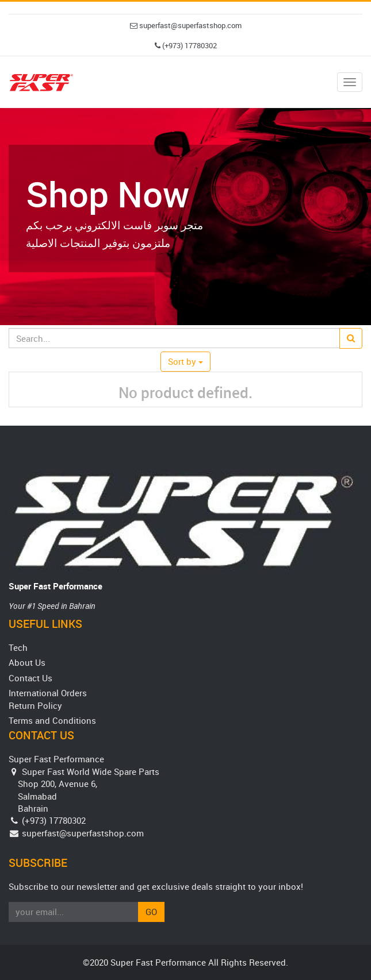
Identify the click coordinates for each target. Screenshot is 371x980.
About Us (27, 662)
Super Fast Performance (56, 586)
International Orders (48, 693)
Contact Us (30, 678)
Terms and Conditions (52, 720)
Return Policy (35, 705)
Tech (18, 647)
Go (151, 912)
